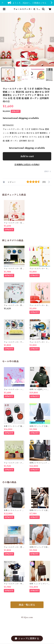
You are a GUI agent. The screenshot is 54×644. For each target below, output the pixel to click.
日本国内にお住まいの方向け (27, 165)
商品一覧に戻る (27, 605)
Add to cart (27, 156)
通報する (48, 171)
